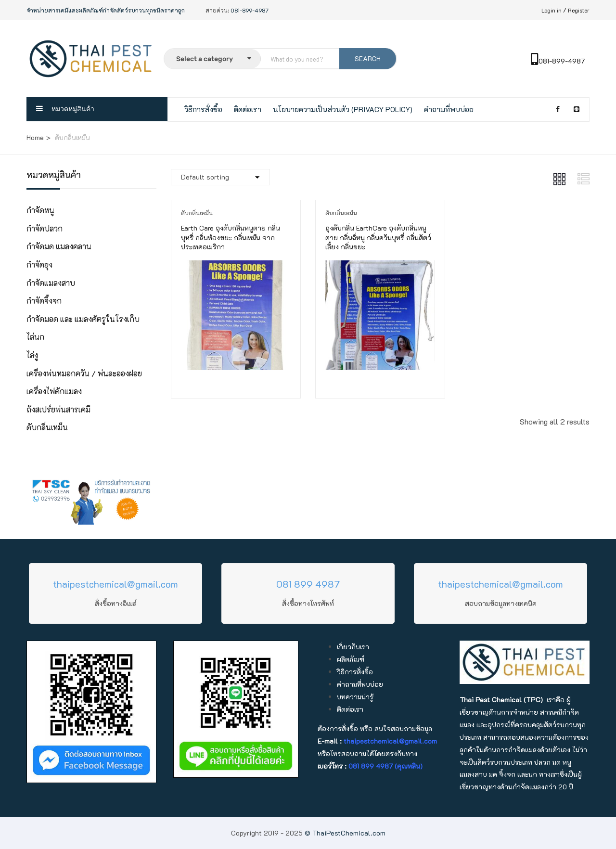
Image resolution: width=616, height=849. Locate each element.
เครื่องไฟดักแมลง (54, 391)
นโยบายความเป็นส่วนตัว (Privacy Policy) (343, 109)
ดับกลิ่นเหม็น (47, 427)
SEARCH (368, 58)
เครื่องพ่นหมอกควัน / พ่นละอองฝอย (84, 373)
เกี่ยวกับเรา (353, 647)
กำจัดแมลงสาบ (51, 283)
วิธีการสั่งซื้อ (203, 109)
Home (35, 137)
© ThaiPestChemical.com (345, 833)
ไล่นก (35, 337)
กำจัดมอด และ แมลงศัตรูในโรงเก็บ (83, 319)
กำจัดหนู (40, 210)
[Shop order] (220, 177)
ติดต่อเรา (248, 109)
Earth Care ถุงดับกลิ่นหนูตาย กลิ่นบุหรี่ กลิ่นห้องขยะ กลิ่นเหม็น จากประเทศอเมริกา (231, 237)
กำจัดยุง (39, 264)
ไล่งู (32, 355)
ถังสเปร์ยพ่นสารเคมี (58, 409)
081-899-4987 (558, 61)
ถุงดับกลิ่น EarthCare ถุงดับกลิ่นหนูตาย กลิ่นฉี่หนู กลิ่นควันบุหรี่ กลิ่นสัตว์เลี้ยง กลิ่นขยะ (378, 237)
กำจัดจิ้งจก (44, 301)
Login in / (554, 10)
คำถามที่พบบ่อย (449, 109)
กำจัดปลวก (45, 228)
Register (579, 10)
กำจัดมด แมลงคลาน (59, 246)
